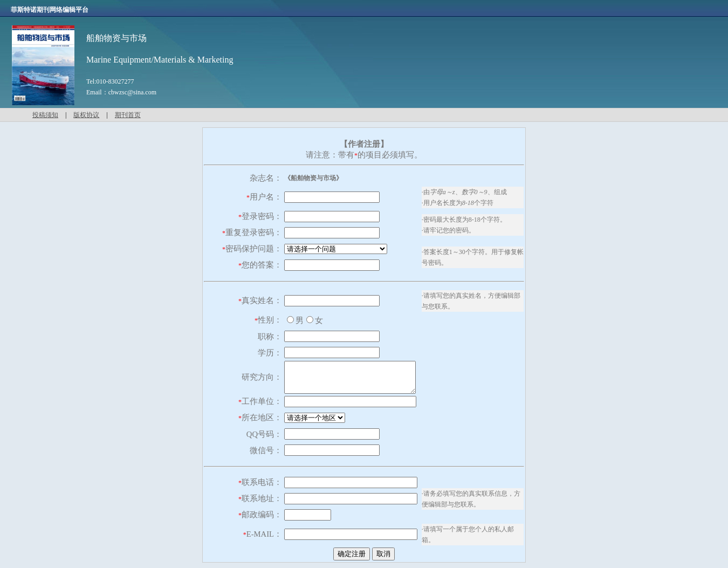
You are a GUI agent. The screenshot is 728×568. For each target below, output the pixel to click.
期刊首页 (128, 115)
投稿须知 (45, 115)
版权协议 (86, 115)
